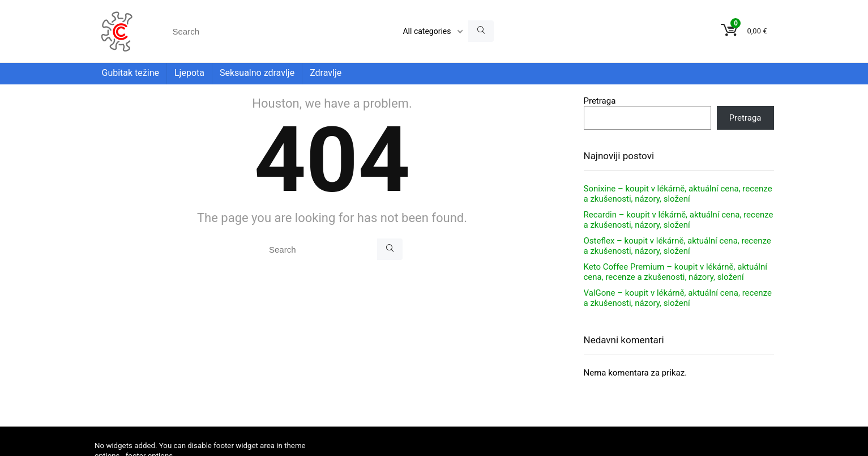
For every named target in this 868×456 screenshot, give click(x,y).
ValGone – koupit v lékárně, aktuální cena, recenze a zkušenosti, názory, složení (678, 298)
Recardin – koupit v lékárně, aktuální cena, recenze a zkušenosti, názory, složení (679, 220)
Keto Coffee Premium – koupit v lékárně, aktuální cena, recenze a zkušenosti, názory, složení (676, 272)
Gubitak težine (131, 73)
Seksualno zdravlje (257, 73)
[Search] (481, 31)
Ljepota (189, 73)
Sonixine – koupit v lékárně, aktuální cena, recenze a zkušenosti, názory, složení (678, 194)
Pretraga (600, 101)
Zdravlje (326, 73)
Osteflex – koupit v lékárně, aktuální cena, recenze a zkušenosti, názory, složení (677, 246)
